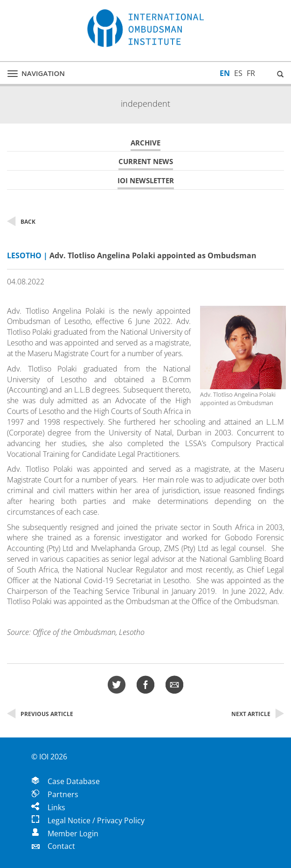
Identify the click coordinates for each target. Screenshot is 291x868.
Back (21, 222)
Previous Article (40, 714)
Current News (146, 162)
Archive (145, 143)
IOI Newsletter (146, 181)
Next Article (258, 714)
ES (238, 73)
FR (251, 73)
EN (225, 73)
